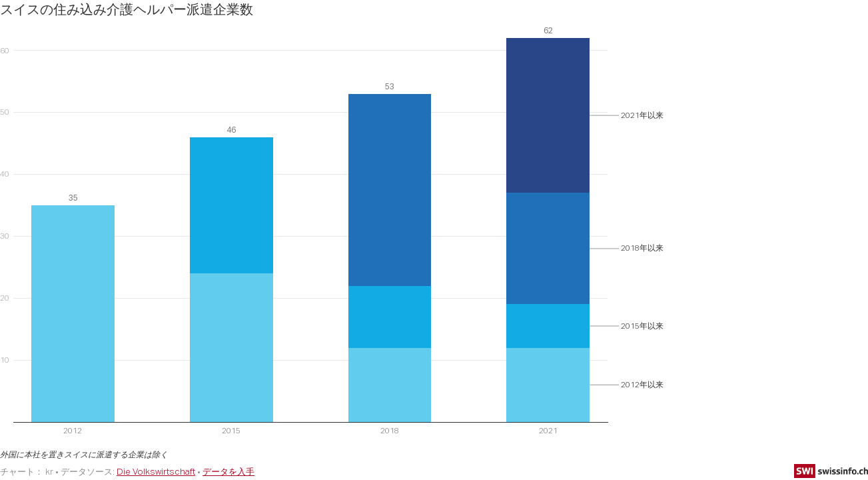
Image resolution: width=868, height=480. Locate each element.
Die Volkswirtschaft (156, 471)
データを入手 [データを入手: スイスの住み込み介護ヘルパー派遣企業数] (228, 471)
